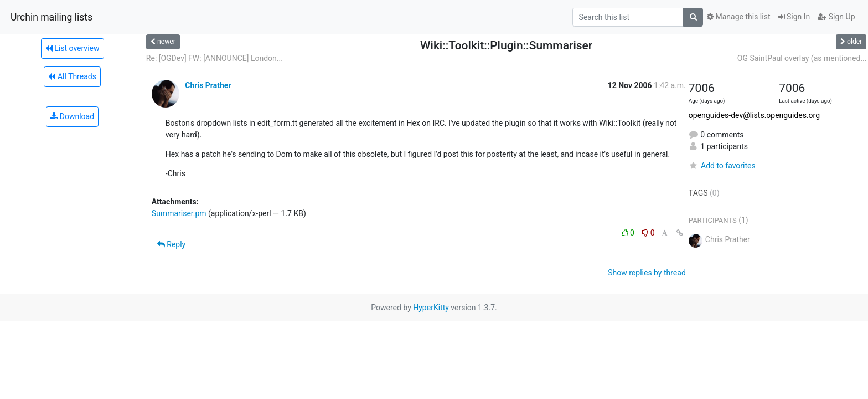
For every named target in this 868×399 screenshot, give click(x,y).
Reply (171, 244)
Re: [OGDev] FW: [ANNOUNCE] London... (215, 58)
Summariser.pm (179, 213)
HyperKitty (431, 308)
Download (72, 116)
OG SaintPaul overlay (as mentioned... (802, 58)
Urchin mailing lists (51, 17)
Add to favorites (722, 166)
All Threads (72, 76)
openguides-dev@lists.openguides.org (754, 115)
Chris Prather (208, 85)
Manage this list (738, 17)
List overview (73, 48)
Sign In (794, 17)
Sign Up (836, 17)
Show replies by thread (647, 273)
